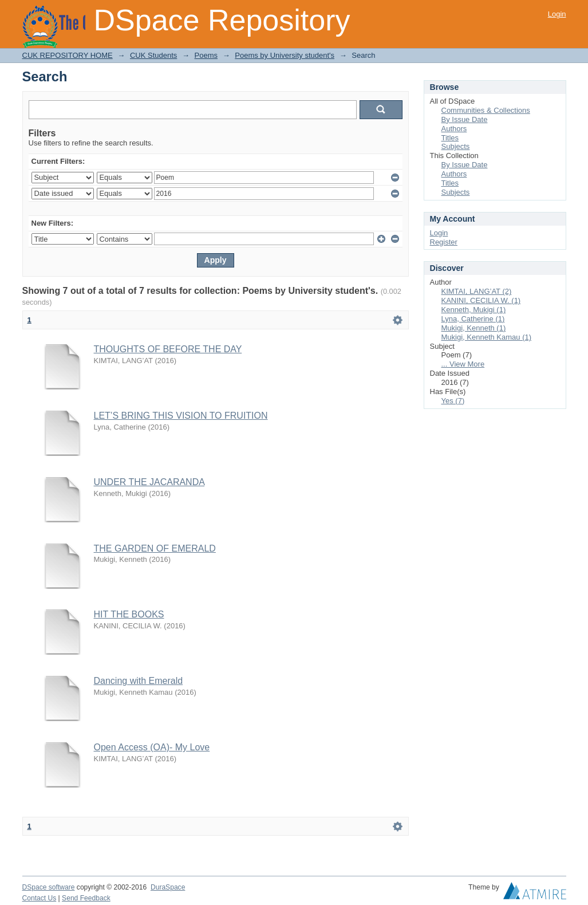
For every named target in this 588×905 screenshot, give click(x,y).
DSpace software (49, 887)
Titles (450, 138)
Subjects (456, 146)
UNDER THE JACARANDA (149, 482)
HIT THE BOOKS (129, 614)
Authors (454, 129)
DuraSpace (168, 887)
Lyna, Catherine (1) (473, 319)
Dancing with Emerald (139, 681)
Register (444, 242)
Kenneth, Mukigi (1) (474, 310)
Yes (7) (453, 401)
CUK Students (153, 55)
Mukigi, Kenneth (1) (474, 328)
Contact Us (40, 898)
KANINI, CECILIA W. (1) (481, 300)
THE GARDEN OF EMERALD (155, 548)
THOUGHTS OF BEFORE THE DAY (168, 349)
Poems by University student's (285, 55)
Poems (206, 55)
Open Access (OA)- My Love (152, 747)
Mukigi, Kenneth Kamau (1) (487, 337)
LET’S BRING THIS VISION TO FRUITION (181, 416)
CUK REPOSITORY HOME (68, 55)
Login (557, 14)
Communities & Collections (486, 110)
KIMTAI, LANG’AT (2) (477, 291)
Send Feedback (86, 898)
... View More (463, 364)
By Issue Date (465, 119)
